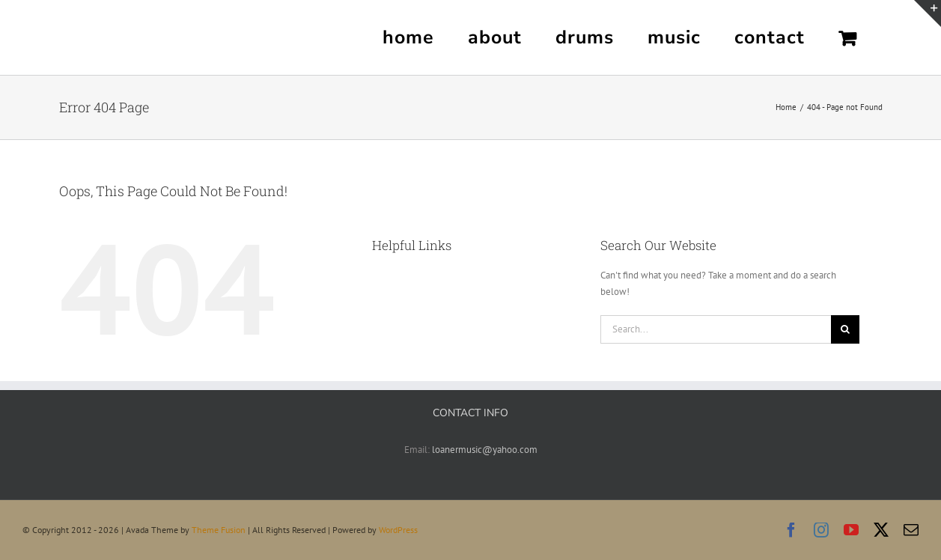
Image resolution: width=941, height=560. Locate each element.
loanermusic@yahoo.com (485, 450)
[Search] (845, 329)
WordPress (398, 530)
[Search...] (716, 329)
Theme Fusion (219, 530)
